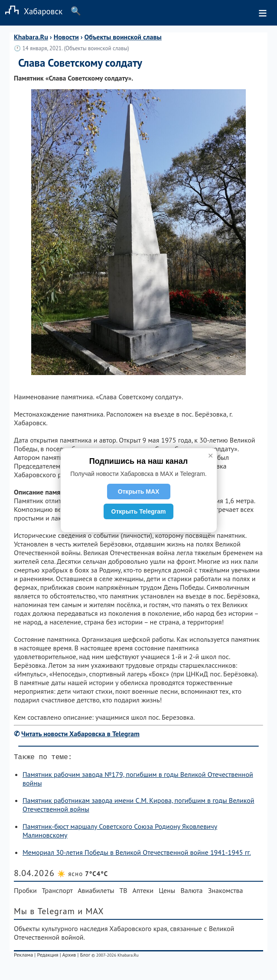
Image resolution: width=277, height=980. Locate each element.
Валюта (192, 892)
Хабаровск (31, 11)
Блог (85, 956)
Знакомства (226, 892)
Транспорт (57, 892)
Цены (167, 892)
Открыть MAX (139, 492)
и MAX (91, 913)
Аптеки (143, 892)
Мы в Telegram (44, 913)
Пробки (25, 892)
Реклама (23, 956)
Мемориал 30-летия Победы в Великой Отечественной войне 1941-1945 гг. (137, 854)
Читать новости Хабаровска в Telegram (80, 734)
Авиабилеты (96, 892)
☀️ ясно (83, 875)
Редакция (47, 956)
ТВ (123, 892)
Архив (69, 956)
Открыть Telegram (139, 511)
